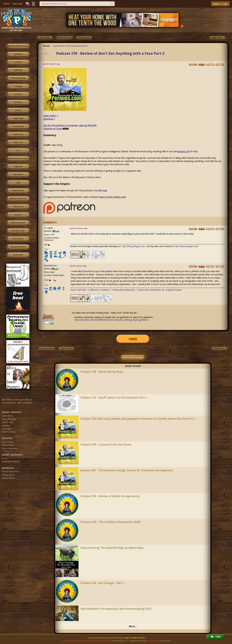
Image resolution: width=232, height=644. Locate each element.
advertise (77, 641)
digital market (18, 223)
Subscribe (17, 4)
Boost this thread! (133, 357)
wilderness (18, 134)
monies (18, 94)
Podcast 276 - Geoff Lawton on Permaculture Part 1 (114, 398)
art (18, 151)
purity (18, 110)
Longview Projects (173, 290)
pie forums (18, 239)
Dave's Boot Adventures (149, 290)
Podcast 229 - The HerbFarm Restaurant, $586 (110, 522)
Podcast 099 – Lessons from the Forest (106, 445)
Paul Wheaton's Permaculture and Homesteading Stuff (116, 609)
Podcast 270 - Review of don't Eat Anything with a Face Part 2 (110, 53)
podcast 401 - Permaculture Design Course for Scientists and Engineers (127, 470)
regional (18, 167)
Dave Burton (50, 266)
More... (133, 626)
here (105, 190)
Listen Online (51, 116)
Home (6, 4)
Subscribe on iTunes (56, 129)
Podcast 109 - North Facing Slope (102, 372)
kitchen (18, 102)
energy (18, 86)
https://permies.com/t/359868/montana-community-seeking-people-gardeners (111, 320)
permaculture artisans (18, 159)
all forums (18, 255)
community (18, 126)
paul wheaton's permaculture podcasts (70, 46)
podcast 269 (184, 151)
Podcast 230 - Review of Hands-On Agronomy (110, 496)
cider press (18, 207)
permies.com (18, 231)
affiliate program (90, 641)
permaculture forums (18, 46)
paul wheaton (153, 641)
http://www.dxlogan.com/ (186, 246)
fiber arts (18, 142)
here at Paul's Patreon (110, 197)
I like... (47, 249)
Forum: (47, 46)
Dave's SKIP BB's (79, 290)
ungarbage (18, 118)
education (18, 175)
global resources (18, 199)
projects (18, 215)
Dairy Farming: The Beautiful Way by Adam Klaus (112, 548)
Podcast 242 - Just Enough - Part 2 (102, 583)
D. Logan (48, 228)
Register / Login (220, 4)
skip (18, 183)
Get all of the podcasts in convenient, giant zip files (70, 125)
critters (18, 62)
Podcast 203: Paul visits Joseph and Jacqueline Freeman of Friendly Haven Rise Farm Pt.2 (138, 419)
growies (18, 54)
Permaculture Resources (124, 290)
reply (133, 339)
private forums (18, 247)
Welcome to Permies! (100, 290)
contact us (66, 641)
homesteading (18, 78)
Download (49, 119)
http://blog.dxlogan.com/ (133, 246)
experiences (18, 191)
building (18, 70)
